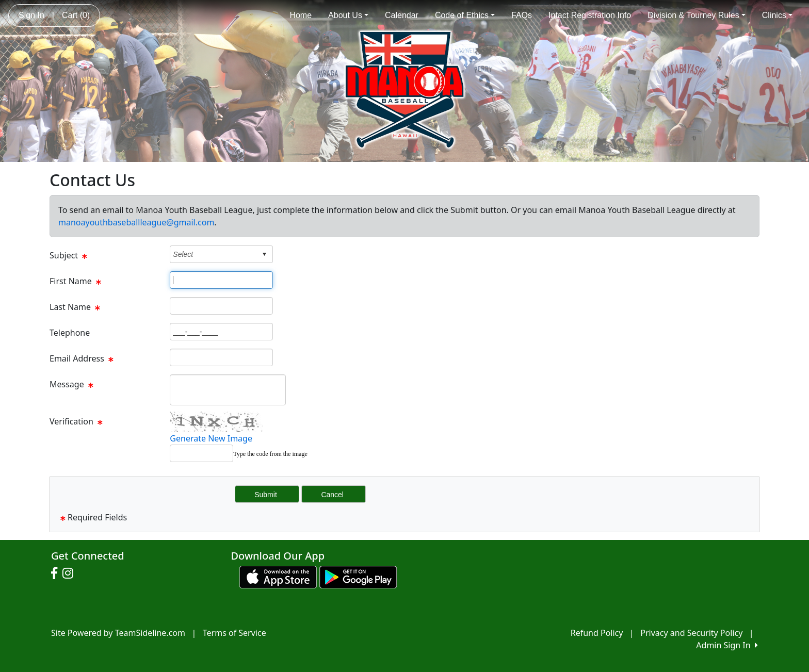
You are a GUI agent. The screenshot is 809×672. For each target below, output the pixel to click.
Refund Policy (597, 633)
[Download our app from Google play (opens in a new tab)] (358, 576)
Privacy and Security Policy (691, 633)
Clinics (777, 15)
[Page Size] (221, 280)
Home (301, 15)
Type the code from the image (270, 454)
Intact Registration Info (590, 15)
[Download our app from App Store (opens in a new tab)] (278, 576)
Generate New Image (211, 438)
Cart (76, 15)
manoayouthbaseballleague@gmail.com (136, 222)
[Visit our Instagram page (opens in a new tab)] (70, 573)
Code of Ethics (465, 15)
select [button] (264, 254)
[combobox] (213, 254)
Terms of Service (234, 633)
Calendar (402, 15)
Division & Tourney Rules (697, 15)
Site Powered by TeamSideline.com (118, 633)
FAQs (522, 15)
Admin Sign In (727, 645)
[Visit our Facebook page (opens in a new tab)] (57, 573)
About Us (348, 15)
